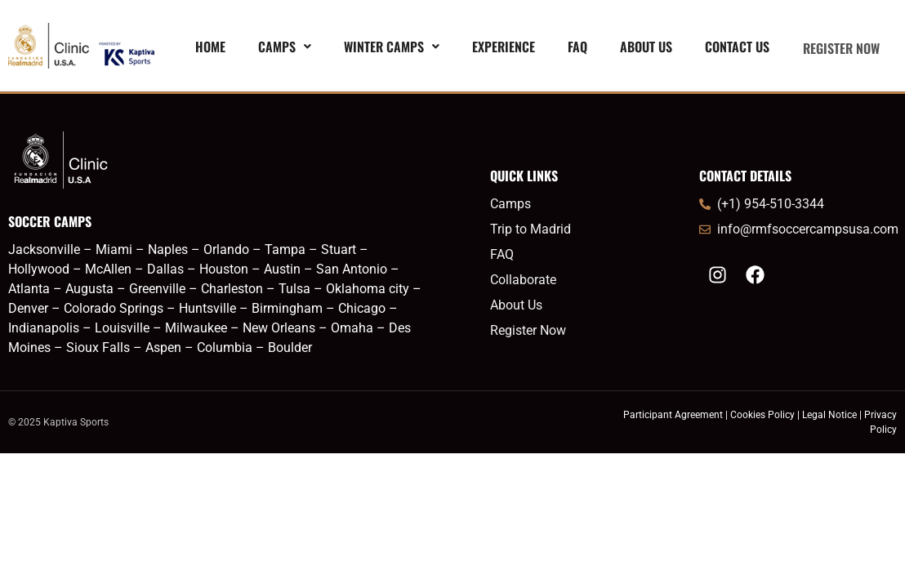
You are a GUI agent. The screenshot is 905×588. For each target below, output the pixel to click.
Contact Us (731, 48)
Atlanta (29, 289)
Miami (114, 249)
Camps (278, 48)
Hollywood (39, 269)
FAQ (571, 48)
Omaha (352, 328)
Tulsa (294, 289)
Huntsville (207, 308)
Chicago (362, 308)
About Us (640, 48)
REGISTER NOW (838, 48)
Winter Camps (385, 48)
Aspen (163, 347)
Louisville (122, 328)
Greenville (157, 289)
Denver (28, 308)
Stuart (339, 249)
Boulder (290, 347)
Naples (168, 249)
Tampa (287, 249)
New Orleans (279, 328)
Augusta (91, 289)
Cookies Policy (762, 415)
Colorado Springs (114, 308)
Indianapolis (44, 328)
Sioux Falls (98, 347)
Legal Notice (829, 415)
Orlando (226, 249)
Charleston (232, 289)
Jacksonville (44, 249)
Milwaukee (196, 328)
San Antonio (352, 269)
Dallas (165, 269)
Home (204, 48)
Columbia (225, 347)
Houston (224, 269)
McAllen (108, 269)
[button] (278, 48)
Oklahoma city (368, 289)
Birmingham (289, 308)
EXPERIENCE (497, 48)
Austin (282, 269)
